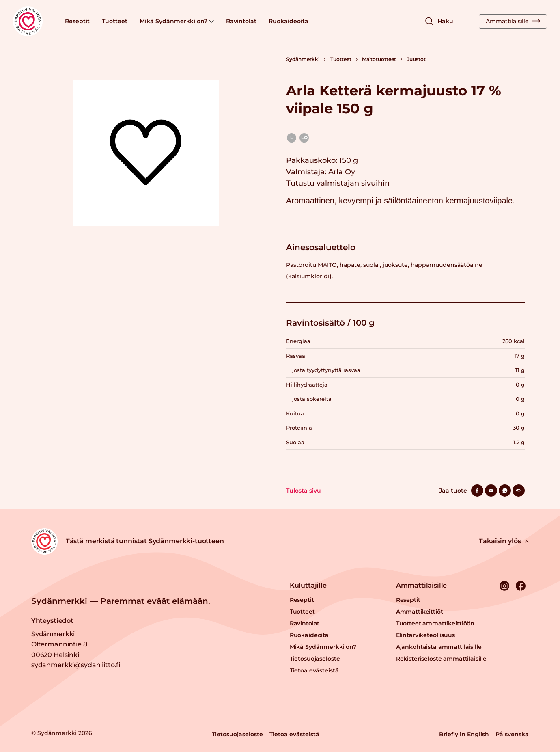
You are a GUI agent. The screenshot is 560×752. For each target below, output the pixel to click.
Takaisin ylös (504, 541)
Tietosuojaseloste (315, 659)
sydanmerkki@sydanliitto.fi (76, 665)
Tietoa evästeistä (314, 670)
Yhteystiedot (52, 621)
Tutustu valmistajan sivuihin (338, 183)
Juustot (416, 59)
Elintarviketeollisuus (425, 635)
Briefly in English (464, 734)
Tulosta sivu (304, 491)
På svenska (512, 734)
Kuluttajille (308, 585)
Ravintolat (241, 21)
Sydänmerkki (303, 59)
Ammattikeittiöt (420, 612)
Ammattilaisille (513, 21)
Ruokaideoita (289, 21)
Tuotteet (115, 21)
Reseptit (77, 21)
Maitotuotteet (379, 59)
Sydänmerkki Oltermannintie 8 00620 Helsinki (59, 644)
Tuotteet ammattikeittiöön (435, 623)
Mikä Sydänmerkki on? (177, 21)
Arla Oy (342, 172)
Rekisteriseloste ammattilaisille (442, 659)
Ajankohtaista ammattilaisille (439, 647)
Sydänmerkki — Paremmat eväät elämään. (121, 601)
